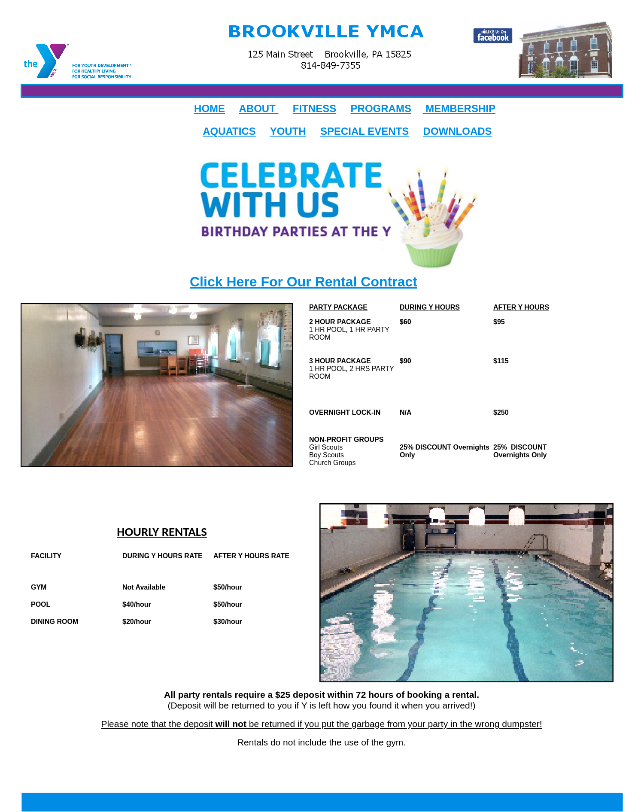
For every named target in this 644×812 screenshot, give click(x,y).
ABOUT (259, 108)
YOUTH (288, 131)
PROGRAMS (381, 108)
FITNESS (314, 108)
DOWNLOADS (458, 131)
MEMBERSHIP (459, 108)
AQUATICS (229, 131)
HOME (210, 108)
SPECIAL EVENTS (365, 131)
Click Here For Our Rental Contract (304, 282)
